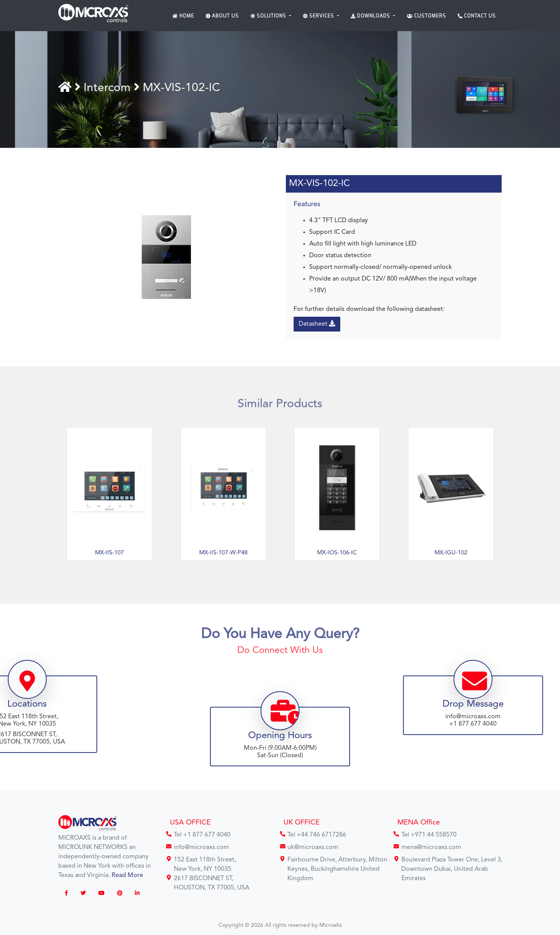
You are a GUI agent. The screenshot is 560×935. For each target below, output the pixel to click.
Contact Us (477, 16)
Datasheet (317, 324)
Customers (426, 16)
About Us (222, 16)
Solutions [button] (269, 16)
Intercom (109, 88)
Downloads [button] (371, 16)
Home (183, 16)
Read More (127, 875)
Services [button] (319, 16)
